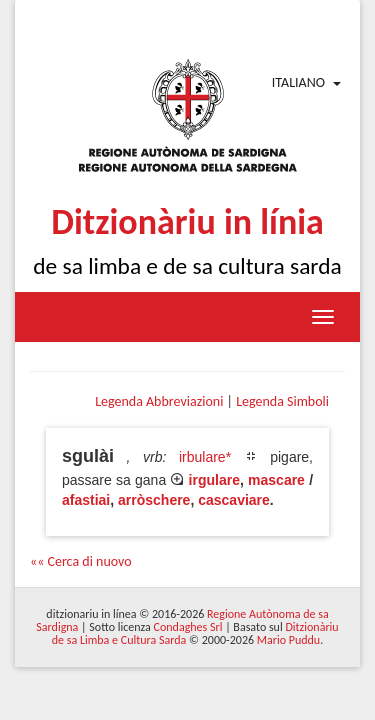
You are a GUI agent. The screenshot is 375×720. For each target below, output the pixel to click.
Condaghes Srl (188, 627)
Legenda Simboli (282, 401)
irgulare (214, 480)
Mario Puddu (288, 640)
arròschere (154, 500)
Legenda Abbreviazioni (159, 401)
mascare (276, 480)
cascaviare (234, 500)
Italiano (298, 82)
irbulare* (205, 457)
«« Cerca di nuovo (81, 561)
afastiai (86, 500)
